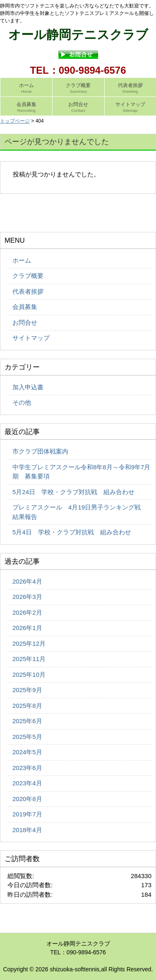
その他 (22, 402)
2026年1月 (27, 628)
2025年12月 (29, 643)
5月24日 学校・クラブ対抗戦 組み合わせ (73, 492)
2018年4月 (27, 830)
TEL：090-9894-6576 (78, 70)
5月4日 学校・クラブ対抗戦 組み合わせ (72, 532)
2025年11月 (29, 659)
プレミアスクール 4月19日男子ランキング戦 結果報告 (80, 512)
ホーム (22, 260)
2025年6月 (27, 721)
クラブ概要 (28, 276)
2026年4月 (27, 581)
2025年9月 (27, 690)
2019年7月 (27, 814)
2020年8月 (27, 799)
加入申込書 (28, 387)
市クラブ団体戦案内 (40, 451)
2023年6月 (27, 768)
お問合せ (25, 322)
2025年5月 (27, 737)
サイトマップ (31, 338)
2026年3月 (27, 597)
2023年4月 (27, 783)
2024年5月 (27, 752)
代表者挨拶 (28, 291)
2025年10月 (29, 675)
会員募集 (25, 307)
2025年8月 (27, 706)
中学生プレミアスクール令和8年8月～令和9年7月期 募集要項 (81, 472)
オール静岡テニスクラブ (78, 35)
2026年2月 (27, 612)
